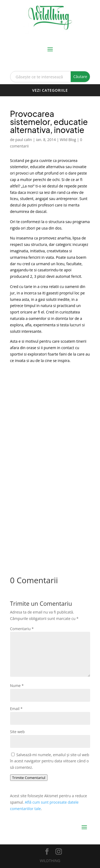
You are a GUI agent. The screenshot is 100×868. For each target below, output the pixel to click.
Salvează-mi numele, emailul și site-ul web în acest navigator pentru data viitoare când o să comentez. (50, 761)
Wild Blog (68, 140)
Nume (17, 686)
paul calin (24, 140)
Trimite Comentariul (29, 778)
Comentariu (22, 629)
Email (16, 709)
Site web (17, 732)
